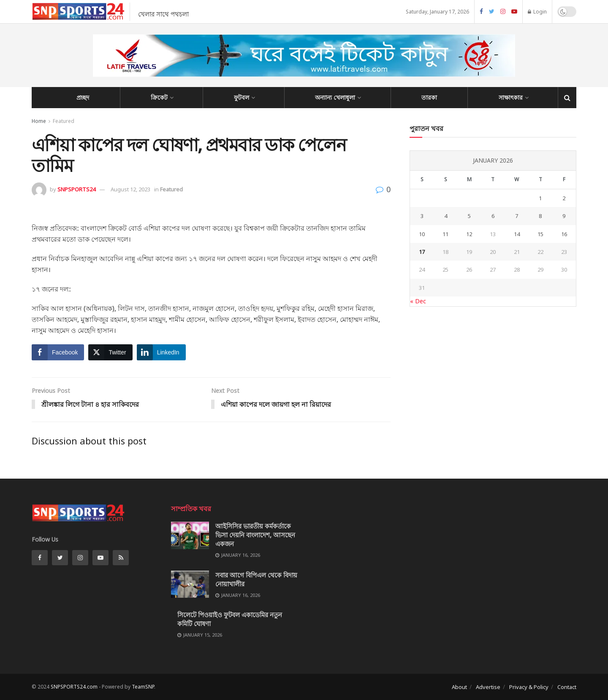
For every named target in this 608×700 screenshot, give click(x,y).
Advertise (488, 687)
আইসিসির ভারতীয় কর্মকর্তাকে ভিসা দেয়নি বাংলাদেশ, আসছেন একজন (255, 535)
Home (39, 121)
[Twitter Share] (110, 352)
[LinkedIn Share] (161, 352)
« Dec (418, 301)
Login (537, 12)
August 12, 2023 (130, 189)
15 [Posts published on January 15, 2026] (540, 234)
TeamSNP (143, 687)
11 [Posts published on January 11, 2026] (445, 234)
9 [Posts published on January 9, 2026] (564, 216)
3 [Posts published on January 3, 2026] (422, 216)
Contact (567, 687)
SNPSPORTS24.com (74, 687)
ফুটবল (242, 97)
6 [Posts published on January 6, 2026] (493, 216)
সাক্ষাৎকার (511, 97)
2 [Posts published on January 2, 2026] (564, 198)
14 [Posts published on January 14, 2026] (517, 234)
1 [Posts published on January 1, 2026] (540, 198)
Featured (64, 121)
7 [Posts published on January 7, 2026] (517, 216)
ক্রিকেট (159, 97)
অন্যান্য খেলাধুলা (335, 97)
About (459, 687)
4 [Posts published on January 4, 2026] (446, 216)
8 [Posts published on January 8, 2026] (540, 216)
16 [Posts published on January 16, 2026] (564, 234)
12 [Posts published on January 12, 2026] (469, 234)
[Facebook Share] (58, 352)
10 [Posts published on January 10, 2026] (422, 234)
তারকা (429, 97)
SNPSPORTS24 (76, 189)
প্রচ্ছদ (83, 97)
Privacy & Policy (529, 687)
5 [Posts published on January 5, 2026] (469, 216)
